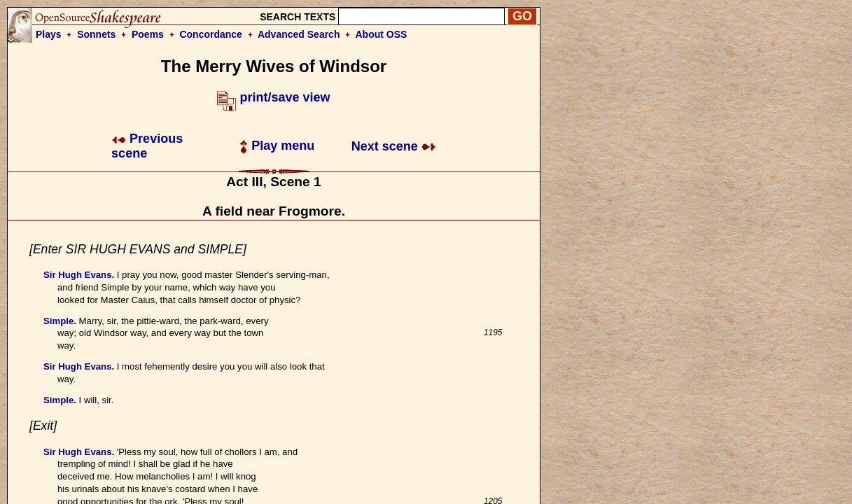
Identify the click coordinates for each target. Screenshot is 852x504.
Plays (49, 34)
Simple (58, 321)
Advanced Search (299, 34)
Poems (148, 34)
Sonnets (96, 34)
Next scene (394, 146)
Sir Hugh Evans (77, 275)
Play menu (277, 146)
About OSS (382, 34)
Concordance (210, 34)
